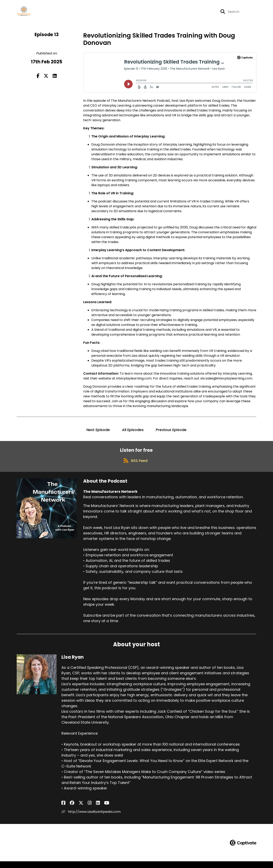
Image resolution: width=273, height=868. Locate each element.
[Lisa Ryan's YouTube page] (89, 809)
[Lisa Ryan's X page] (74, 809)
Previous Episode (171, 433)
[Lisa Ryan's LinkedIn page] (83, 809)
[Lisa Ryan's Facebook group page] (68, 809)
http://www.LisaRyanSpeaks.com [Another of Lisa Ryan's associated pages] (91, 818)
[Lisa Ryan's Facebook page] (63, 809)
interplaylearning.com (134, 381)
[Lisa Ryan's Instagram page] (79, 809)
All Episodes (133, 433)
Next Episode (98, 433)
